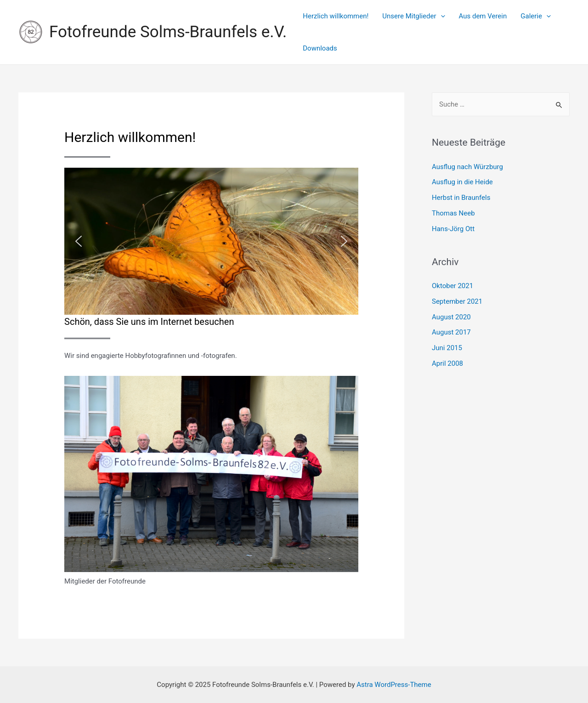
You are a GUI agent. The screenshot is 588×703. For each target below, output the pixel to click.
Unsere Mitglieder (413, 16)
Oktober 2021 (452, 286)
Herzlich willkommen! (336, 16)
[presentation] (441, 16)
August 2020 (451, 317)
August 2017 (451, 332)
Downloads (320, 48)
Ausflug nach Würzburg (467, 167)
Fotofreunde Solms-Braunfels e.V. (168, 32)
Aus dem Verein (483, 16)
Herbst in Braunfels (461, 198)
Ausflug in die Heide (462, 182)
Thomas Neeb (453, 213)
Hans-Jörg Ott (453, 229)
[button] (79, 241)
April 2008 (447, 363)
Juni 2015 (447, 348)
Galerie (536, 16)
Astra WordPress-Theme (394, 685)
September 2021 (457, 301)
